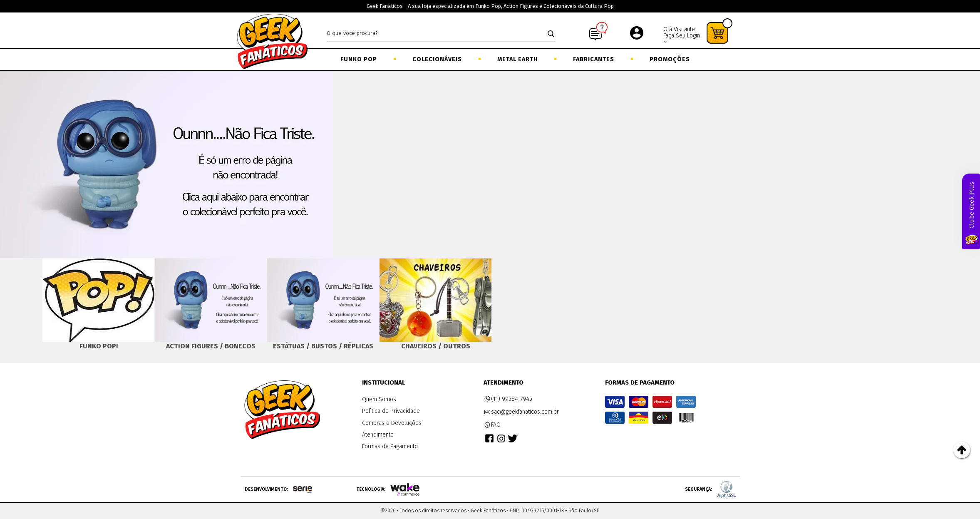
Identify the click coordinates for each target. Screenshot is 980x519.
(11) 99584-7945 (508, 399)
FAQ (492, 425)
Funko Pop (359, 59)
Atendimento (378, 435)
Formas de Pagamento (390, 446)
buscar (551, 34)
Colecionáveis (437, 59)
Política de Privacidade (391, 411)
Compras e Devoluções (392, 423)
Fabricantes (594, 59)
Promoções (670, 59)
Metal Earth (517, 59)
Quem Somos (379, 399)
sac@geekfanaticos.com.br (521, 412)
